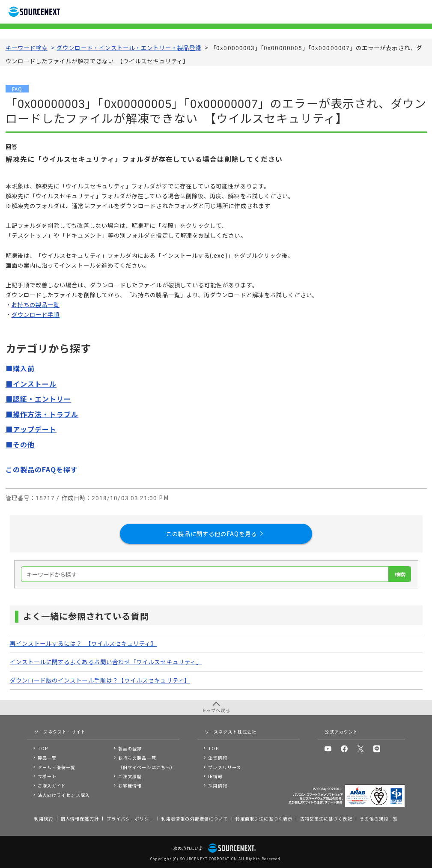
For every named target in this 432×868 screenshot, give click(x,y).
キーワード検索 (27, 48)
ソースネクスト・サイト (60, 732)
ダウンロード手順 (36, 314)
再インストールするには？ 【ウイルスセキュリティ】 (83, 643)
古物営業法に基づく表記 (326, 819)
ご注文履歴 (130, 776)
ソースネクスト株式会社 (231, 732)
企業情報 (217, 758)
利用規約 (44, 819)
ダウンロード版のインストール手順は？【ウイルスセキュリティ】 (100, 680)
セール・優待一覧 (57, 767)
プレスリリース (225, 767)
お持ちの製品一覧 (36, 304)
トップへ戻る (216, 710)
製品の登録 (130, 748)
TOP (43, 748)
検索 (400, 574)
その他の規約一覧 (379, 819)
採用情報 (217, 786)
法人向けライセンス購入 (64, 795)
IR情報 (215, 776)
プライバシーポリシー (130, 819)
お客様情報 (130, 786)
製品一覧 (47, 758)
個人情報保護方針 (80, 819)
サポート (47, 776)
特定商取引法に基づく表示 (264, 819)
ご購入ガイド (52, 786)
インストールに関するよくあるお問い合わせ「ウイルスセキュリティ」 (106, 662)
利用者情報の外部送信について (195, 819)
